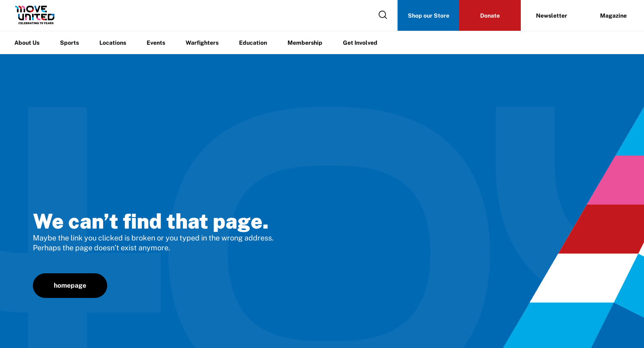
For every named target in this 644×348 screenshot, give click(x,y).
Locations (113, 43)
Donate (490, 16)
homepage (70, 285)
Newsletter (552, 16)
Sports (69, 43)
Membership (305, 43)
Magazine (613, 16)
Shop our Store (429, 16)
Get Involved (360, 43)
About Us (27, 43)
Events (156, 43)
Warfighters (202, 43)
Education (253, 43)
